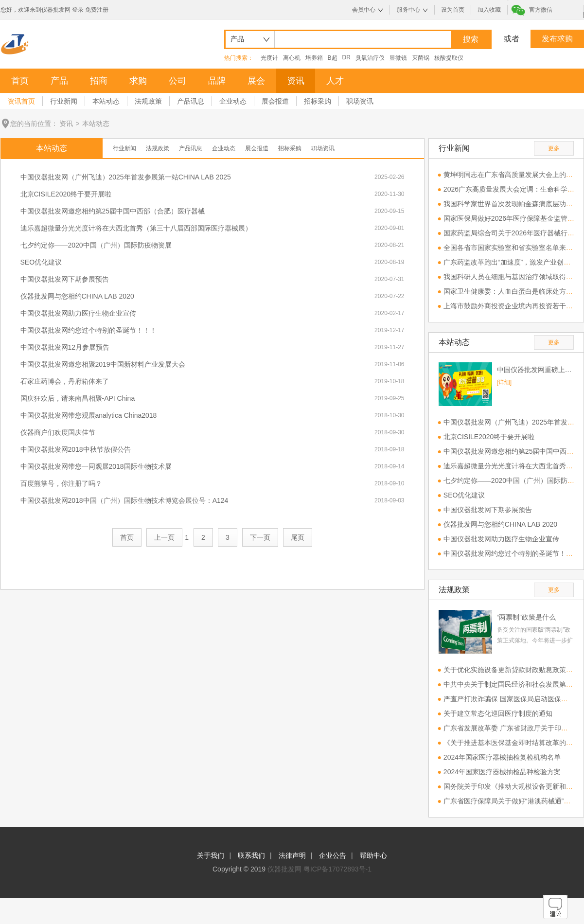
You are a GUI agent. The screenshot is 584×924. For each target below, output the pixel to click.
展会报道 (275, 101)
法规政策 (148, 101)
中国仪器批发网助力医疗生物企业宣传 (78, 313)
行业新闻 (64, 101)
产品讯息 (191, 101)
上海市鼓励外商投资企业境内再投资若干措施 (512, 306)
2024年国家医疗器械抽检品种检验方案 (502, 772)
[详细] (504, 382)
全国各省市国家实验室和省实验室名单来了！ (512, 248)
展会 (256, 81)
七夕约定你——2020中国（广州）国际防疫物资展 (96, 245)
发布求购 (557, 39)
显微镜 (398, 58)
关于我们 (211, 855)
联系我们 (251, 855)
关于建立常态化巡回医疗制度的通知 (498, 713)
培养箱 (314, 58)
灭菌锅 (421, 58)
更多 (554, 148)
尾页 (298, 537)
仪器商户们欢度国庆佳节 (58, 432)
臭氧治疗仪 (370, 58)
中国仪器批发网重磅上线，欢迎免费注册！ (535, 370)
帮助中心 (373, 855)
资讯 (296, 81)
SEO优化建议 (41, 262)
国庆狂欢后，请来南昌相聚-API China (78, 398)
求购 (138, 81)
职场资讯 (360, 101)
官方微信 (541, 10)
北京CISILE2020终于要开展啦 (66, 194)
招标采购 (318, 101)
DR (346, 57)
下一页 (260, 537)
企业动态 (233, 101)
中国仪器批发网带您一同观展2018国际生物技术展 (96, 466)
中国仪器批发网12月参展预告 (65, 347)
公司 (177, 81)
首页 (20, 81)
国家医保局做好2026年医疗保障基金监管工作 (512, 218)
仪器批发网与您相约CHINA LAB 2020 (77, 296)
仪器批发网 (284, 869)
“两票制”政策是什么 (526, 617)
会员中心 (364, 10)
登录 (78, 10)
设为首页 (453, 10)
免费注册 (97, 10)
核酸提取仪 (449, 58)
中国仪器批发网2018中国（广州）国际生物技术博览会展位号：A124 (124, 500)
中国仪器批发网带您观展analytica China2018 (89, 415)
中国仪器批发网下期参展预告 (65, 279)
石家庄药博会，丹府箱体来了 (65, 381)
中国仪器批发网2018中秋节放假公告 (76, 449)
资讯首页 (21, 101)
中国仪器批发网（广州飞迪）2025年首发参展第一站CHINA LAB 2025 (126, 177)
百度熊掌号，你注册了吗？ (61, 483)
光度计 (269, 58)
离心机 (292, 58)
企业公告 (333, 855)
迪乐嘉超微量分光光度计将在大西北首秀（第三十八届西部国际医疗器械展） (136, 228)
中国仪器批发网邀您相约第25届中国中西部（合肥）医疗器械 (113, 211)
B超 (333, 58)
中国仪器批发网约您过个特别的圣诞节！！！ (88, 330)
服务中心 (408, 10)
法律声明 (292, 855)
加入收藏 (489, 10)
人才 (335, 81)
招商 (99, 81)
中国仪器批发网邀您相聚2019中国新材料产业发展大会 (103, 364)
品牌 (217, 81)
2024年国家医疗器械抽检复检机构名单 (502, 757)
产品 (59, 81)
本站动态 (106, 101)
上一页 (164, 537)
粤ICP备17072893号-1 (337, 869)
